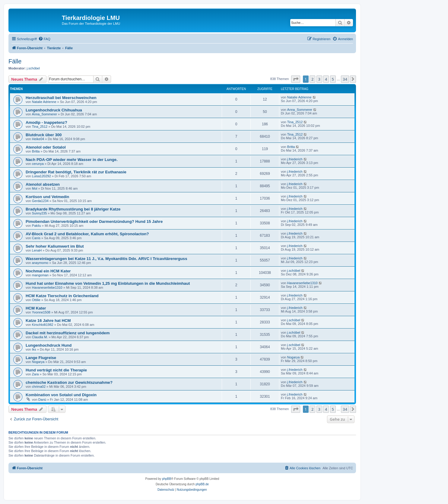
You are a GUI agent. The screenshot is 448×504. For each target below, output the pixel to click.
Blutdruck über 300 (44, 135)
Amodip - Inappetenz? (46, 122)
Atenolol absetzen (43, 184)
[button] (296, 79)
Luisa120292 (41, 176)
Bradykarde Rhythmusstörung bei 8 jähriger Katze (73, 209)
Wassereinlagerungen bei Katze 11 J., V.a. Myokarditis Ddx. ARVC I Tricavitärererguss (106, 259)
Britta (36, 151)
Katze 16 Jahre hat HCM (48, 321)
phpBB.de (202, 484)
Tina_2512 (40, 127)
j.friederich (295, 159)
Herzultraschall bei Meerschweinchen (61, 98)
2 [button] (312, 79)
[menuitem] (44, 39)
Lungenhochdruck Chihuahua (54, 110)
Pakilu (37, 226)
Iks (34, 349)
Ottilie (36, 300)
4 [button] (326, 79)
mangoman (40, 275)
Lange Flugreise (41, 358)
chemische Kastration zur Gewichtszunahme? (69, 382)
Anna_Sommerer (44, 114)
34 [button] (345, 79)
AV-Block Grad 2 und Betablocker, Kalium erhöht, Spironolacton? (87, 234)
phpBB (167, 479)
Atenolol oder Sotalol (46, 147)
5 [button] (333, 79)
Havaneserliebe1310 (47, 287)
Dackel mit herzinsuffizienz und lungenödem (68, 333)
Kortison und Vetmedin (47, 197)
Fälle (15, 61)
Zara (35, 374)
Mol (35, 188)
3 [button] (319, 79)
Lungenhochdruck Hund (49, 345)
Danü (42, 400)
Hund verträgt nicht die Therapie (56, 370)
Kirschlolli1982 (43, 325)
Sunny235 (40, 213)
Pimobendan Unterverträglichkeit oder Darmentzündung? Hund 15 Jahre (94, 222)
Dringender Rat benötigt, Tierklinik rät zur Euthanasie (76, 172)
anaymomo (40, 263)
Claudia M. (40, 337)
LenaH (37, 250)
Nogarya (38, 362)
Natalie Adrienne (44, 102)
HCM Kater (36, 308)
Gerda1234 (40, 201)
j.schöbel (33, 68)
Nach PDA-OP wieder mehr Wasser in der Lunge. (72, 160)
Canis (36, 238)
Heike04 (38, 139)
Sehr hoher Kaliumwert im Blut (55, 246)
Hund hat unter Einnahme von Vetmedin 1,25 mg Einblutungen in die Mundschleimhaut (108, 283)
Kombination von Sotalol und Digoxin (61, 395)
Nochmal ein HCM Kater (48, 271)
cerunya (38, 164)
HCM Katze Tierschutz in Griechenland (62, 296)
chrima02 (39, 387)
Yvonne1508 (41, 312)
